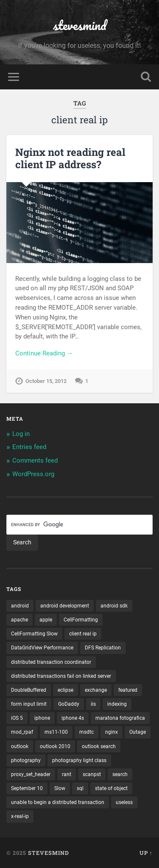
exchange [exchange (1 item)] (96, 690)
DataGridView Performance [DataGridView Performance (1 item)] (42, 648)
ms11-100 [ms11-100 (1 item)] (56, 732)
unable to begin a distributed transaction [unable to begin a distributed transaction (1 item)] (58, 802)
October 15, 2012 (46, 381)
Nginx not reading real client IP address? (70, 158)
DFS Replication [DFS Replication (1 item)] (103, 648)
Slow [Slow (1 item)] (60, 788)
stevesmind (80, 25)
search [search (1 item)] (120, 774)
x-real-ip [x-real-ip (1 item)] (20, 816)
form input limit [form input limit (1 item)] (29, 704)
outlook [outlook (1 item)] (20, 746)
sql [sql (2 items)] (80, 788)
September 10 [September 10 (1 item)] (27, 788)
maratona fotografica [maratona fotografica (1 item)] (120, 718)
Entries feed (29, 447)
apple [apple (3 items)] (46, 620)
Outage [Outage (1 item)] (138, 732)
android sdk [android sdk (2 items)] (114, 606)
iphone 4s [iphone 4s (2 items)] (73, 718)
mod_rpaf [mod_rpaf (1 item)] (22, 732)
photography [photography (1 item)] (26, 760)
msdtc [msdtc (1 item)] (86, 732)
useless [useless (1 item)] (124, 802)
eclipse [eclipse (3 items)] (66, 690)
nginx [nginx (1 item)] (112, 732)
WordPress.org (33, 474)
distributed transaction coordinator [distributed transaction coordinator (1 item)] (51, 662)
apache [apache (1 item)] (20, 620)
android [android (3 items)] (20, 606)
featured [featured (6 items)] (128, 690)
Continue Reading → (44, 353)
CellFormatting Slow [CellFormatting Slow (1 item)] (34, 634)
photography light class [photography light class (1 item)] (79, 760)
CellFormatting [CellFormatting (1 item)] (81, 620)
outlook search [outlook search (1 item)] (99, 746)
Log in (21, 434)
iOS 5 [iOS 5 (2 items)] (17, 718)
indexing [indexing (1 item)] (117, 704)
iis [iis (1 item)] (93, 704)
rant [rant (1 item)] (67, 774)
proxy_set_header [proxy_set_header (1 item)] (31, 774)
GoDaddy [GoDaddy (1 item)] (69, 704)
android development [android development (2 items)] (65, 606)
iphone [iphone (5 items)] (42, 718)
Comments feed (35, 460)
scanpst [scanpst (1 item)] (92, 774)
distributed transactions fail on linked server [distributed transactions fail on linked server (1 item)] (61, 676)
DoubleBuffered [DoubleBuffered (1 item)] (29, 690)
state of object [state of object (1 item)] (111, 788)
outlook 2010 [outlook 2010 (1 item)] (55, 746)
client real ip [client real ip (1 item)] (83, 634)
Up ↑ (146, 853)
